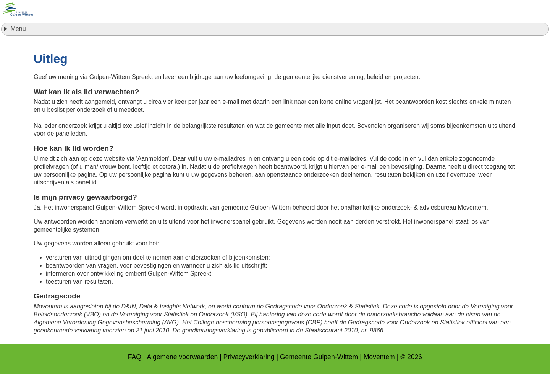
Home (185, 40)
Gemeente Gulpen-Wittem (319, 375)
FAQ (135, 375)
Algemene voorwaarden (182, 375)
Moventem (379, 375)
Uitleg (365, 40)
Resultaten (323, 40)
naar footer (0, 2)
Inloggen (276, 40)
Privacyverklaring (249, 375)
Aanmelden (228, 40)
